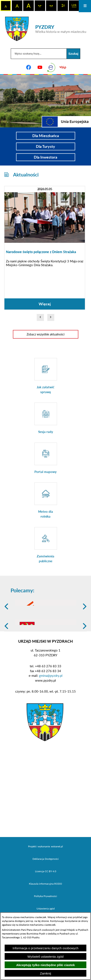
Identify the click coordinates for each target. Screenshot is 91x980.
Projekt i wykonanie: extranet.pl (45, 875)
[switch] (40, 6)
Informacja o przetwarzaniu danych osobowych (46, 948)
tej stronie (43, 921)
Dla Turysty (45, 146)
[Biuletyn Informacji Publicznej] (62, 67)
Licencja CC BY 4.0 (46, 900)
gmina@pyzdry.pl (51, 705)
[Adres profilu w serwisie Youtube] (40, 67)
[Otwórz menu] (85, 6)
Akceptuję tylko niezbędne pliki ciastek (46, 965)
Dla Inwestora (45, 157)
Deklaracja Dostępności (46, 888)
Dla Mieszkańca (46, 136)
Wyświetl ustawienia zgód (45, 957)
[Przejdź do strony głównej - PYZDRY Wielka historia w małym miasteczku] (46, 29)
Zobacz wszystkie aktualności (45, 334)
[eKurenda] (51, 67)
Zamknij (45, 973)
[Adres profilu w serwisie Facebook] (29, 67)
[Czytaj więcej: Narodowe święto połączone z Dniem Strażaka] (45, 248)
